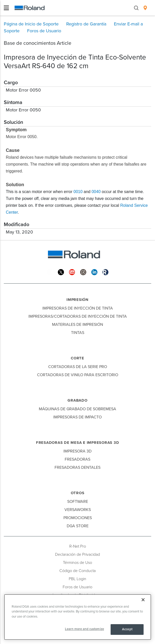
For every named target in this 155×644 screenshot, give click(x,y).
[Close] (143, 600)
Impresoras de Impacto (77, 417)
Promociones (78, 518)
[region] (78, 617)
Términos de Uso (77, 563)
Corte (77, 358)
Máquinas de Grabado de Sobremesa (77, 409)
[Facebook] (50, 272)
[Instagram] (83, 272)
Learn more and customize (84, 629)
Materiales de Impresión (77, 325)
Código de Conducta (77, 571)
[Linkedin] (94, 272)
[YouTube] (72, 272)
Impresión (77, 300)
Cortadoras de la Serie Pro (78, 367)
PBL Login (77, 579)
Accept (127, 629)
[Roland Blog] (106, 272)
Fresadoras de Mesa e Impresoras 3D (78, 443)
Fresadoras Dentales (77, 467)
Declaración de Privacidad (77, 554)
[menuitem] (145, 8)
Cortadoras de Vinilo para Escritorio (78, 375)
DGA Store (78, 526)
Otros (78, 493)
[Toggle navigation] (6, 8)
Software (78, 502)
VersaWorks (78, 510)
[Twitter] (61, 272)
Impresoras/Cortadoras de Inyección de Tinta (78, 316)
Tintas (78, 333)
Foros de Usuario (77, 587)
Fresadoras (77, 459)
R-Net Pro (78, 546)
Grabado (77, 400)
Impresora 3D (77, 451)
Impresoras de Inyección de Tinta (78, 308)
